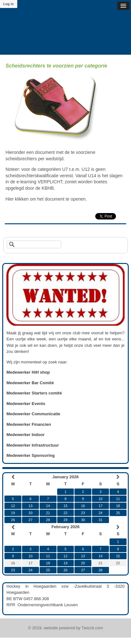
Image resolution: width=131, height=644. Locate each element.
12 (13, 506)
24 (100, 513)
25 (118, 513)
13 (30, 506)
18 (118, 506)
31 (100, 520)
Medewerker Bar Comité (30, 383)
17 (100, 506)
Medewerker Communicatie (33, 414)
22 (65, 513)
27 (30, 520)
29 (65, 520)
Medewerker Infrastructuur (33, 445)
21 (48, 513)
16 (83, 506)
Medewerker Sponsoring (31, 455)
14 (48, 506)
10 (100, 499)
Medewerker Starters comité (34, 393)
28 (48, 520)
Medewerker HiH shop (28, 372)
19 (13, 513)
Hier (10, 199)
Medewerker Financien (29, 424)
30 (83, 520)
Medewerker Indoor (25, 435)
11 (118, 499)
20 (30, 513)
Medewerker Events (26, 404)
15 (65, 506)
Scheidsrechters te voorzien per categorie (56, 66)
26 (13, 520)
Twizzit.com (92, 628)
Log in (8, 4)
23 (83, 513)
